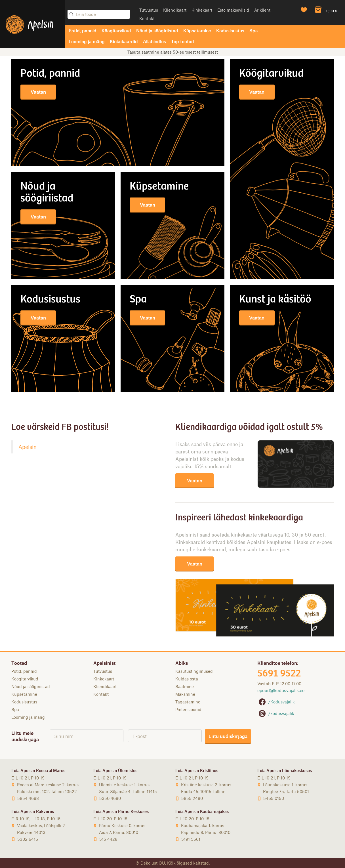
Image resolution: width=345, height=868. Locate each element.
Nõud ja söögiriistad (157, 31)
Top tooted (183, 41)
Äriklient (262, 10)
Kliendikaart (175, 10)
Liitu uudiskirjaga (228, 736)
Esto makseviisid (233, 10)
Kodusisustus (230, 31)
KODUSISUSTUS (50, 300)
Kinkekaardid (124, 41)
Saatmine (185, 686)
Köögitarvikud (116, 31)
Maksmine (185, 694)
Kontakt (147, 18)
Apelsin (28, 447)
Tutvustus (149, 10)
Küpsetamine (197, 31)
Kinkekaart (202, 10)
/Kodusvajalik (276, 702)
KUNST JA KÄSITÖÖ (275, 300)
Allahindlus (154, 41)
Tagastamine (188, 702)
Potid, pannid (83, 31)
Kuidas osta (187, 679)
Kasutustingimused (194, 671)
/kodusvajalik (276, 713)
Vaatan (38, 92)
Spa (254, 31)
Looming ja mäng (87, 41)
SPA (138, 300)
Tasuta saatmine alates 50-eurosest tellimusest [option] (173, 52)
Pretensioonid (188, 709)
